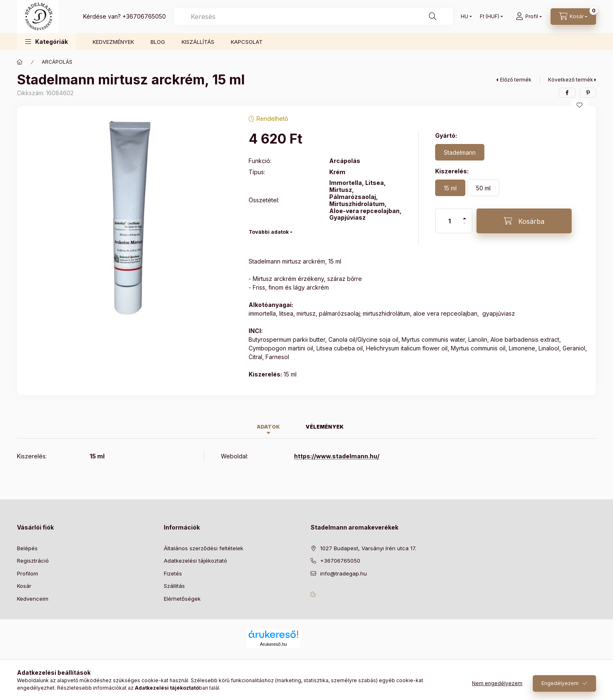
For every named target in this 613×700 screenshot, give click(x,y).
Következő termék (571, 80)
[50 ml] (483, 188)
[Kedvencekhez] (579, 105)
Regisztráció (33, 561)
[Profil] (529, 17)
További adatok (269, 232)
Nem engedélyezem (497, 683)
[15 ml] (450, 188)
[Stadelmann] (460, 152)
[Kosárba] (524, 221)
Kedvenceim (33, 599)
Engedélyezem (560, 683)
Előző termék (516, 80)
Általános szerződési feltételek (204, 548)
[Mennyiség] (450, 221)
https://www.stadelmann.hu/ (337, 456)
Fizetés (173, 573)
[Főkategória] (20, 62)
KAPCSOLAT (247, 42)
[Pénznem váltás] (490, 17)
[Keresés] (433, 17)
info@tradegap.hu (344, 573)
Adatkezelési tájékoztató (195, 561)
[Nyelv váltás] (465, 17)
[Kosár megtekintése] (573, 17)
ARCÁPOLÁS (57, 62)
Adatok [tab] (268, 427)
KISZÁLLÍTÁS (198, 42)
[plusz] (465, 215)
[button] (47, 42)
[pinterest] (588, 93)
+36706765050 (144, 16)
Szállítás (174, 586)
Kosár (24, 586)
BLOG (158, 42)
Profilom (28, 573)
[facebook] (567, 93)
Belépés (27, 548)
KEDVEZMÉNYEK (113, 42)
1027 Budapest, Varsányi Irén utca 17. (368, 548)
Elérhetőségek (182, 599)
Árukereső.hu (273, 644)
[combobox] (314, 17)
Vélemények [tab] (325, 427)
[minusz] (465, 227)
